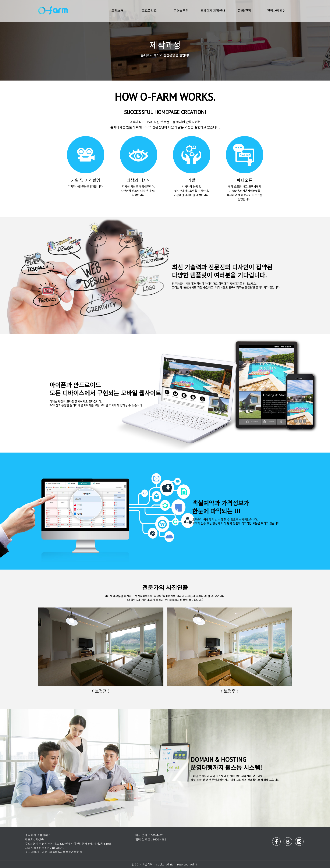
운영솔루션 (181, 10)
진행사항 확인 (276, 10)
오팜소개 (117, 10)
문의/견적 (245, 10)
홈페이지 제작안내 (213, 10)
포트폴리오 (149, 10)
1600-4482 (156, 835)
